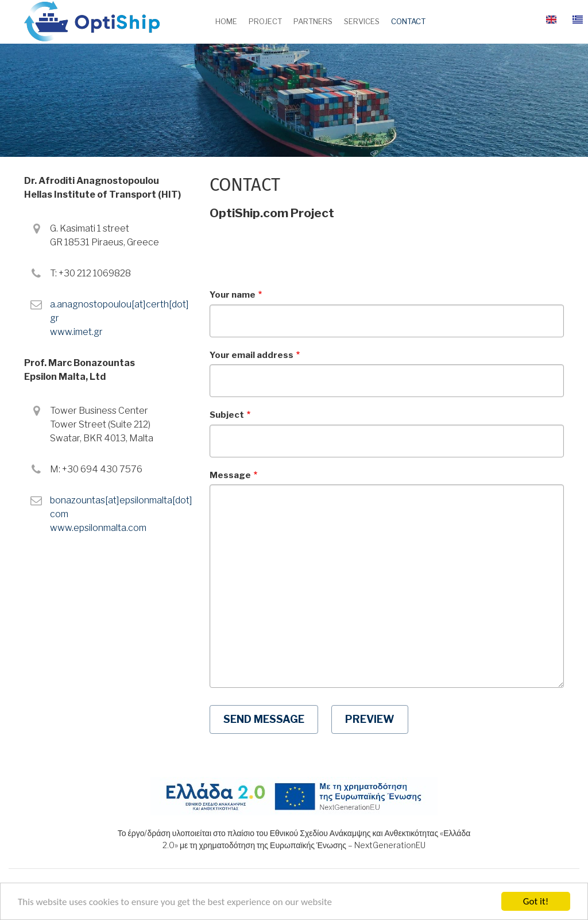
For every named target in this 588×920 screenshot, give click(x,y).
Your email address (252, 355)
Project (265, 21)
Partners (313, 21)
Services (362, 21)
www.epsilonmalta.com (98, 528)
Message (230, 475)
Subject (227, 415)
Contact (408, 21)
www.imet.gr (76, 332)
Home (226, 21)
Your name (233, 295)
